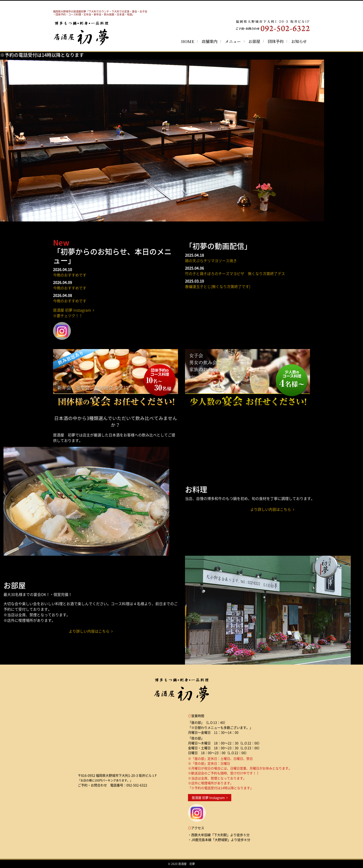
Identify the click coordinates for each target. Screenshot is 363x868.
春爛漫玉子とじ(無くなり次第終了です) (218, 286)
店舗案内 (210, 41)
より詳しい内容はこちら (272, 509)
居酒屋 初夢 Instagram (210, 798)
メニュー (233, 41)
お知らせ (299, 41)
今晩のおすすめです (70, 275)
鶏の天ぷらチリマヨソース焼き (211, 261)
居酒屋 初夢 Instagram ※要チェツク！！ (74, 313)
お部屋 (254, 41)
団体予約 (276, 41)
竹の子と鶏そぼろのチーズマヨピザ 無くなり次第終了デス (235, 273)
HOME (188, 41)
